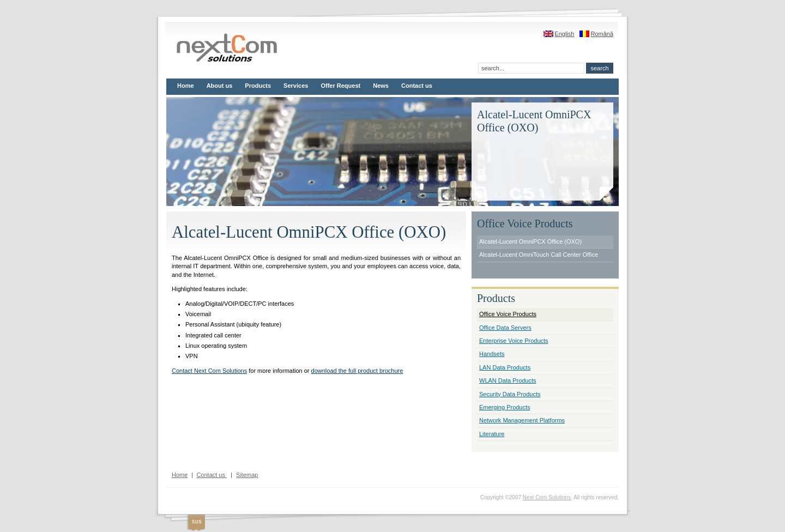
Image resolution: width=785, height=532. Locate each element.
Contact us (417, 86)
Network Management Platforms (522, 420)
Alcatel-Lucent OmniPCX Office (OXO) (530, 241)
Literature (492, 434)
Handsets (492, 354)
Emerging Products (505, 407)
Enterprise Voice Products (514, 341)
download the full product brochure (357, 371)
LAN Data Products (505, 367)
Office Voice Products (508, 314)
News (381, 86)
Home (186, 86)
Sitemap (247, 475)
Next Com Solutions (547, 497)
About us (220, 86)
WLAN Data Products (508, 380)
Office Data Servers (505, 328)
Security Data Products (510, 394)
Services (296, 86)
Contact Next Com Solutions (209, 371)
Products (258, 86)
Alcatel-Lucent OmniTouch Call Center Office (539, 255)
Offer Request (340, 86)
